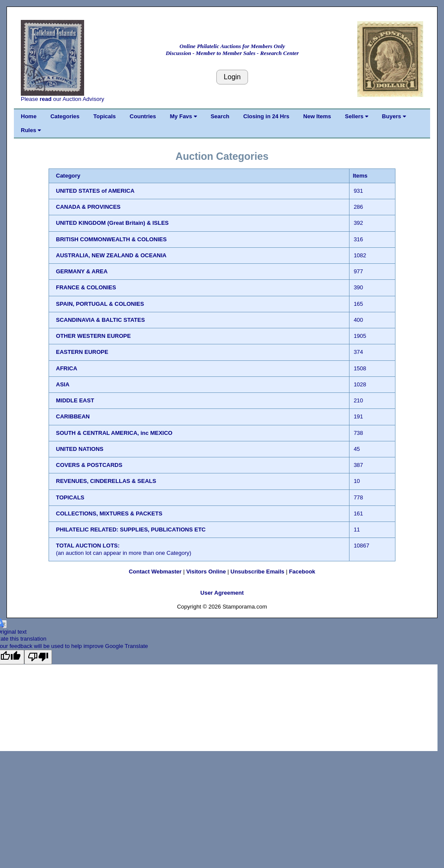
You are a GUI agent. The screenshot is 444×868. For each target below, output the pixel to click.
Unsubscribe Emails (258, 572)
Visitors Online (206, 572)
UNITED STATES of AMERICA (95, 191)
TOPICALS (70, 497)
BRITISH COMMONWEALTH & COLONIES (111, 239)
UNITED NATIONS (80, 449)
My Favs (183, 116)
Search (220, 116)
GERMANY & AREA (82, 271)
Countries (143, 116)
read (45, 99)
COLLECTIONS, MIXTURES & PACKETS (109, 513)
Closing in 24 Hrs (266, 116)
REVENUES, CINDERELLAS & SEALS (106, 481)
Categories (65, 116)
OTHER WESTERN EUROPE (93, 336)
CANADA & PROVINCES (88, 207)
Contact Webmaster (155, 572)
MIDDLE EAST (75, 400)
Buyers (394, 116)
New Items (317, 116)
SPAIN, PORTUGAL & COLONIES (100, 304)
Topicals (104, 116)
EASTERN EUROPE (82, 352)
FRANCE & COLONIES (86, 287)
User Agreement (222, 593)
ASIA (63, 384)
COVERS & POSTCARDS (89, 465)
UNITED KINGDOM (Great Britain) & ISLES (112, 223)
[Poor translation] (38, 657)
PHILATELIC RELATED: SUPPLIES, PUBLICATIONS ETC (131, 530)
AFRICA (67, 368)
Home (29, 116)
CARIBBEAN (73, 416)
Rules (31, 130)
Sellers (357, 116)
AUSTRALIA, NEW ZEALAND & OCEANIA (111, 255)
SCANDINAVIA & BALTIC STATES (100, 320)
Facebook (302, 572)
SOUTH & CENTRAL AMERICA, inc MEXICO (114, 433)
